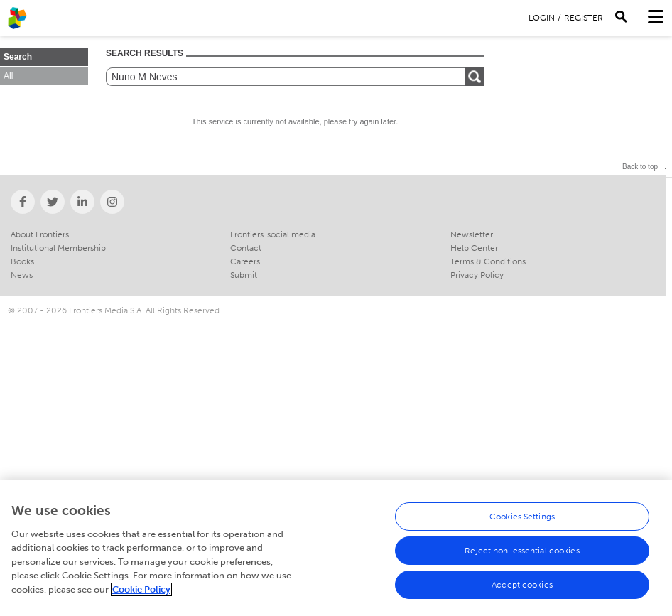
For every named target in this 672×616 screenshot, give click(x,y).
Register (584, 18)
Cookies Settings (522, 520)
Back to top (640, 167)
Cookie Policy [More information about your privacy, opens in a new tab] (141, 593)
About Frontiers (40, 234)
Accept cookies (522, 588)
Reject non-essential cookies (522, 554)
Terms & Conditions (488, 261)
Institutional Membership (58, 248)
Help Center (474, 248)
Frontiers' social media (273, 234)
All (8, 76)
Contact (246, 248)
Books (22, 261)
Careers (245, 261)
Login (542, 18)
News (22, 275)
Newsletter (472, 234)
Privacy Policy (477, 275)
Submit (244, 275)
